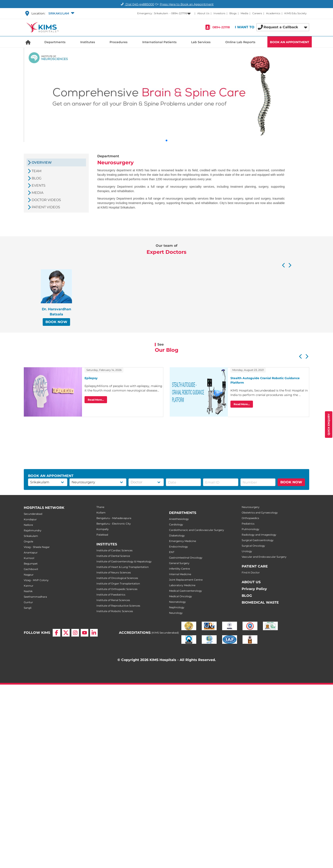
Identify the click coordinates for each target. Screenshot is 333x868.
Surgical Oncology (253, 546)
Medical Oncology (181, 596)
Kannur (29, 586)
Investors (219, 13)
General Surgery (179, 563)
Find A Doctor (251, 572)
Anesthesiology (179, 519)
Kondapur (30, 519)
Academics (273, 13)
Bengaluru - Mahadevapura (114, 518)
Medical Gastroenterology (186, 591)
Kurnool (29, 558)
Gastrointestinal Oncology (186, 558)
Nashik (28, 591)
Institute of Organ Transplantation (118, 584)
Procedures (119, 42)
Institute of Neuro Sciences (114, 572)
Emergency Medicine (183, 541)
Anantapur (31, 552)
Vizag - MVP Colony (36, 580)
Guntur (28, 602)
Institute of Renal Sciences (113, 600)
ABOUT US (251, 582)
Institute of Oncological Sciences (117, 578)
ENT (172, 552)
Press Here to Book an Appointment (187, 4)
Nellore (28, 525)
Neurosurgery (251, 507)
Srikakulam (31, 536)
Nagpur (29, 575)
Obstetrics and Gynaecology (260, 513)
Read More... (96, 400)
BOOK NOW (56, 322)
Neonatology (177, 602)
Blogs (233, 13)
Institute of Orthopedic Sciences (117, 589)
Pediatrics (248, 524)
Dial (137, 4)
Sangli (28, 608)
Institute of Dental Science (113, 556)
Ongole (28, 541)
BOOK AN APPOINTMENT (290, 42)
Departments (55, 42)
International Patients (159, 42)
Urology (247, 551)
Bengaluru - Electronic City (114, 524)
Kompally (103, 529)
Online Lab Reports (240, 42)
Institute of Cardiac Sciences (114, 550)
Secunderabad (33, 514)
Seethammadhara (35, 597)
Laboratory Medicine (182, 585)
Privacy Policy (254, 589)
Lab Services (201, 42)
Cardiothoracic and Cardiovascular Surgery (197, 530)
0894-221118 (221, 27)
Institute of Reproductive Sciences (118, 606)
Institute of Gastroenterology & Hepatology (124, 561)
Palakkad (102, 535)
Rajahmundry (33, 530)
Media (244, 13)
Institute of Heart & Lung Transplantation (123, 567)
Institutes (88, 42)
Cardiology (176, 524)
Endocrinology (178, 547)
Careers (257, 13)
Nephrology (177, 607)
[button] (61, 13)
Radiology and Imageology (259, 535)
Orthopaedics (250, 518)
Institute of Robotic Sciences (115, 611)
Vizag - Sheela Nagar (37, 547)
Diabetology (177, 535)
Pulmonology (250, 529)
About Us (203, 13)
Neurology (176, 613)
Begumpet (31, 564)
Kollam (101, 513)
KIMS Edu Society (296, 13)
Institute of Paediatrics (111, 595)
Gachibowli (31, 569)
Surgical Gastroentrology (258, 540)
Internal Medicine (180, 574)
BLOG (247, 596)
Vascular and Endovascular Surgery (264, 557)
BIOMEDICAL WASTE (260, 602)
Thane (100, 507)
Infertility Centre (179, 569)
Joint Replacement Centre (186, 580)
